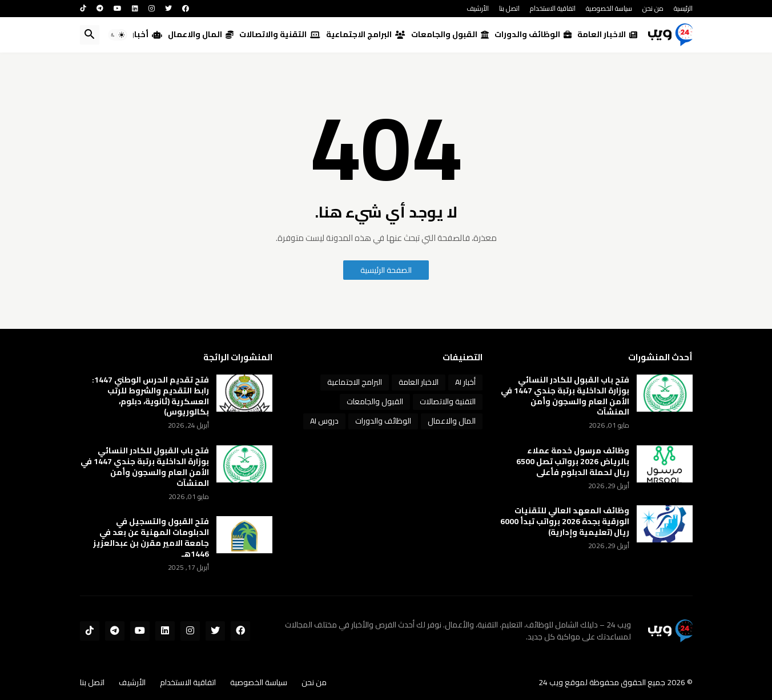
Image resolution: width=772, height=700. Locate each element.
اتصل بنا (509, 8)
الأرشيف (478, 8)
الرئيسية (683, 8)
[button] (118, 35)
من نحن (653, 8)
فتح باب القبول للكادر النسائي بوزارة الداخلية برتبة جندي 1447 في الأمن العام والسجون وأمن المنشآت (565, 396)
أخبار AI (142, 34)
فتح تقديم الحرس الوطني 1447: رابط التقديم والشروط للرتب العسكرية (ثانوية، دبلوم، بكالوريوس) (150, 396)
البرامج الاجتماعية (366, 34)
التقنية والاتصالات (280, 34)
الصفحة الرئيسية (386, 270)
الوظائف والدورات (533, 34)
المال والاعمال (201, 34)
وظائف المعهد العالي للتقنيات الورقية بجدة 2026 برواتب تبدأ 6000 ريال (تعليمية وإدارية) (565, 522)
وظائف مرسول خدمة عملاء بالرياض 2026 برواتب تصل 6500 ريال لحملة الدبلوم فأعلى (573, 462)
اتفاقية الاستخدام (553, 8)
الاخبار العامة (607, 34)
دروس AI (324, 421)
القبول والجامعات (450, 34)
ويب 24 (551, 682)
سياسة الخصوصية (609, 8)
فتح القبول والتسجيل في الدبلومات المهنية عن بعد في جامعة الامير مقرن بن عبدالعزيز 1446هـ (151, 538)
